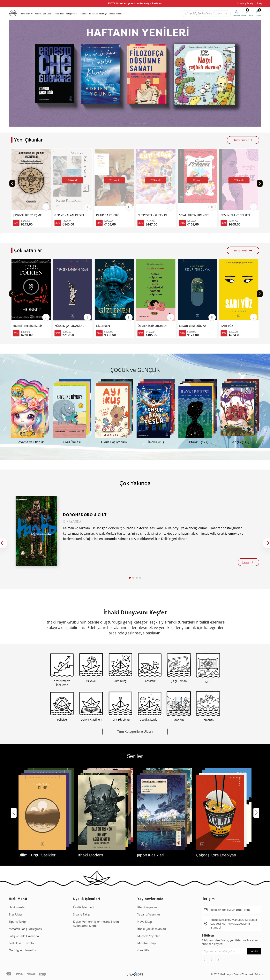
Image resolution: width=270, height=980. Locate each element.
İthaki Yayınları (147, 907)
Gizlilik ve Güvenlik (22, 943)
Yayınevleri (26, 14)
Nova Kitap (145, 922)
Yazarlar (84, 14)
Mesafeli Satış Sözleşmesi (26, 929)
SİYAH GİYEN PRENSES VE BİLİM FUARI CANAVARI (235, 215)
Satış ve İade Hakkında (24, 936)
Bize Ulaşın (16, 914)
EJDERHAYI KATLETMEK (27, 215)
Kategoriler (71, 14)
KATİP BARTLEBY (149, 215)
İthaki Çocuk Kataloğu (98, 14)
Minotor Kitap (146, 943)
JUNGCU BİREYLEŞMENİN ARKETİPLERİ (69, 215)
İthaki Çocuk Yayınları (152, 929)
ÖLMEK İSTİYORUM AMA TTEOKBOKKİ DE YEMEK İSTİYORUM (27, 326)
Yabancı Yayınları (149, 914)
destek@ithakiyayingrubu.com (230, 910)
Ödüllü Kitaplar (116, 14)
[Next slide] (260, 183)
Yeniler (38, 14)
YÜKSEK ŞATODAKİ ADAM (111, 326)
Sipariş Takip (245, 4)
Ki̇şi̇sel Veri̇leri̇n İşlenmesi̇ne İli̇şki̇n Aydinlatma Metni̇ (96, 924)
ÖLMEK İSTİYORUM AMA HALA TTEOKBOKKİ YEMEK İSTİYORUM (194, 326)
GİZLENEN (145, 326)
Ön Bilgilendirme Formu (25, 950)
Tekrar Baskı (59, 14)
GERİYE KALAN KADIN (111, 215)
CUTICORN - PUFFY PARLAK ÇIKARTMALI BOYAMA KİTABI (194, 215)
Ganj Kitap (144, 950)
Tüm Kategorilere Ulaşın (135, 731)
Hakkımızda (17, 907)
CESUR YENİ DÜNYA (234, 326)
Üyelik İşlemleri (83, 907)
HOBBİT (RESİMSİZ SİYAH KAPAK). (69, 326)
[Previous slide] (12, 183)
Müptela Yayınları (149, 936)
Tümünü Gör (243, 140)
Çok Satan (47, 14)
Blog (259, 4)
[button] (126, 124)
